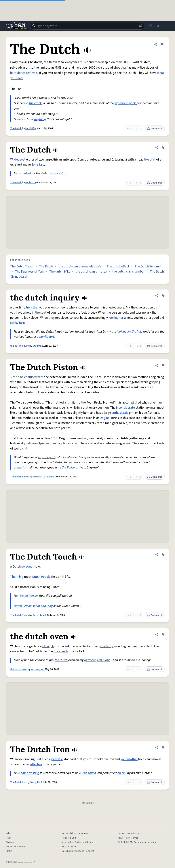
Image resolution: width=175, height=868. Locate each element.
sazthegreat (38, 669)
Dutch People (41, 577)
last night (103, 660)
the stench (61, 651)
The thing (17, 577)
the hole (137, 332)
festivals (32, 73)
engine (105, 418)
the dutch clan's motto (91, 272)
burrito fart (47, 337)
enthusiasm (22, 467)
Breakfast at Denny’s (45, 477)
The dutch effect (118, 266)
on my (54, 173)
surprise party (47, 457)
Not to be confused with (27, 377)
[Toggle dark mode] (158, 26)
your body (106, 646)
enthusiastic (120, 413)
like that (150, 160)
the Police (68, 467)
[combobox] (87, 26)
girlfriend (90, 660)
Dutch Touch (40, 615)
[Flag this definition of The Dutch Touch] (163, 555)
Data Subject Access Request (78, 851)
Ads (8, 834)
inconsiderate (125, 408)
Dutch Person (29, 596)
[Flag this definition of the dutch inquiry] (163, 296)
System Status (70, 847)
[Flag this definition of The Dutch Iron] (163, 747)
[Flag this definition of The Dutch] (162, 44)
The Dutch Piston (20, 477)
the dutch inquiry (20, 346)
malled (26, 173)
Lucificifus (31, 128)
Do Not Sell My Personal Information (137, 842)
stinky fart (17, 323)
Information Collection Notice (78, 842)
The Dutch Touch (22, 266)
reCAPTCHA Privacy (128, 834)
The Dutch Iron (18, 782)
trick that (32, 307)
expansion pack (125, 103)
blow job (48, 646)
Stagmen (38, 346)
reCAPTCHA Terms (128, 838)
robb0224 (31, 183)
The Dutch (16, 128)
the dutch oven (19, 669)
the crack (35, 103)
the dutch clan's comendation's (80, 266)
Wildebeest (18, 160)
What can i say (43, 606)
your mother (129, 759)
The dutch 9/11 (60, 272)
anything (40, 119)
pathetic (57, 759)
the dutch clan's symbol (128, 272)
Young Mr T (36, 782)
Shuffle (88, 803)
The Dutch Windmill (148, 266)
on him (122, 773)
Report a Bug (69, 838)
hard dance (18, 73)
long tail (38, 165)
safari (62, 173)
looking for (116, 318)
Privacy (10, 842)
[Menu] (166, 26)
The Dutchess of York (29, 272)
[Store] (150, 26)
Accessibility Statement (75, 834)
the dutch (61, 660)
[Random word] (140, 26)
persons (27, 567)
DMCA (9, 851)
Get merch (155, 129)
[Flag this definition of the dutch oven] (163, 634)
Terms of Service (15, 847)
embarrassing (30, 773)
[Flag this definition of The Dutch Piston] (163, 365)
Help (8, 838)
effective (36, 764)
